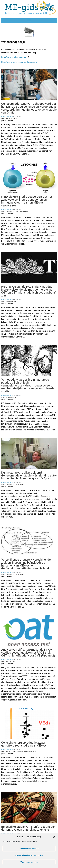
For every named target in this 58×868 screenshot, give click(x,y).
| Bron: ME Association (9, 301)
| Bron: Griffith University (9, 119)
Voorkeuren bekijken (29, 862)
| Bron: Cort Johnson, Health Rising (13, 484)
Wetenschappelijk (7, 116)
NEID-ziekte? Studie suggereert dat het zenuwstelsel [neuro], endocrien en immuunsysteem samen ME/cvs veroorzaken (27, 201)
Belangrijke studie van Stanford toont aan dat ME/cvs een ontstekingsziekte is (28, 828)
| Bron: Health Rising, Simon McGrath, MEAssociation (19, 752)
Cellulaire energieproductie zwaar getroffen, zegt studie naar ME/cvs (24, 744)
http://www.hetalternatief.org (14, 57)
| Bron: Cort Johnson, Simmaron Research (15, 211)
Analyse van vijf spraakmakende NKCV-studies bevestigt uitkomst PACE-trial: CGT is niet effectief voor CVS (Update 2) (28, 653)
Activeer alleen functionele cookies (29, 855)
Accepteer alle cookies (29, 849)
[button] (54, 837)
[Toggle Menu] (29, 21)
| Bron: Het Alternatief (8, 662)
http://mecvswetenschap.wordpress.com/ (19, 62)
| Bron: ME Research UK (9, 397)
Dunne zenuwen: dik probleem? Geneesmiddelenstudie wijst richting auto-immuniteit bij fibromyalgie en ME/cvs (29, 476)
